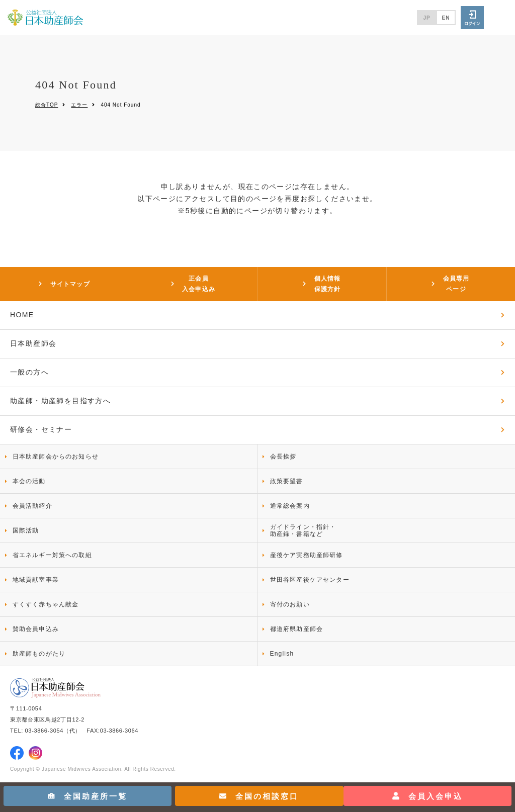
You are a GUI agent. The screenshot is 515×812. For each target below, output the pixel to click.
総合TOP (47, 105)
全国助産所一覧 (88, 796)
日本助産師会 (33, 343)
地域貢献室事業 (36, 580)
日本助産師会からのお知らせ (56, 457)
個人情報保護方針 (328, 284)
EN (446, 18)
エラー (79, 105)
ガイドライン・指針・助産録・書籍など (303, 530)
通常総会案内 (290, 506)
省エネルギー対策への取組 (52, 555)
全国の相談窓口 (259, 796)
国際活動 (26, 530)
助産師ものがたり (39, 654)
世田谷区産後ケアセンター (310, 580)
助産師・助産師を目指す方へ (60, 401)
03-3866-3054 (44, 731)
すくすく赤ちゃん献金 (46, 604)
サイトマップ (70, 284)
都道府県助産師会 (297, 629)
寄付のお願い (290, 604)
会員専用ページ (456, 284)
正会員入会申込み (199, 284)
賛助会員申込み (36, 629)
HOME (22, 315)
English (282, 654)
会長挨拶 (283, 457)
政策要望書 (287, 481)
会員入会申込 (427, 796)
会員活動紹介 (32, 506)
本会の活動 (29, 481)
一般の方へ (29, 372)
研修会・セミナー (41, 429)
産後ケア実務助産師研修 (307, 555)
